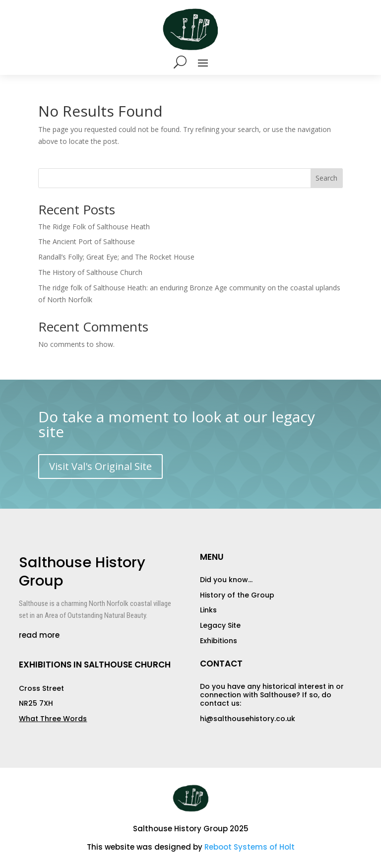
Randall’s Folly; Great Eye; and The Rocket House (116, 257)
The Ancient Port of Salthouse (87, 241)
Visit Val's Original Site (100, 466)
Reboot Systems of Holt (250, 847)
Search (326, 178)
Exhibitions (219, 641)
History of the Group (237, 595)
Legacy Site (220, 625)
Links (208, 610)
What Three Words (53, 719)
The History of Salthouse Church (90, 272)
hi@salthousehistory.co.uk (248, 719)
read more (39, 635)
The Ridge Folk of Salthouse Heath (94, 227)
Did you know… (226, 580)
